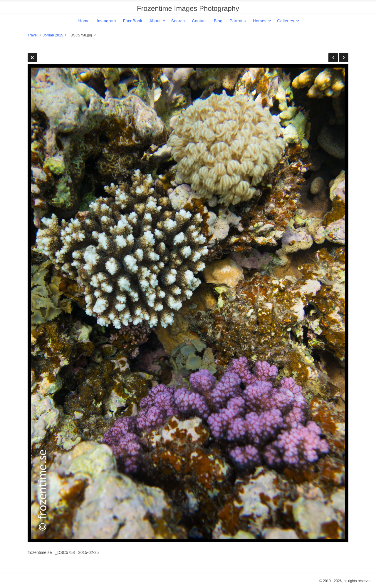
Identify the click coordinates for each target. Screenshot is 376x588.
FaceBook (133, 21)
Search (178, 21)
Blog (218, 21)
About (155, 21)
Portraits (237, 21)
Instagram (106, 21)
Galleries (286, 21)
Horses (260, 21)
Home (84, 21)
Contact (199, 21)
